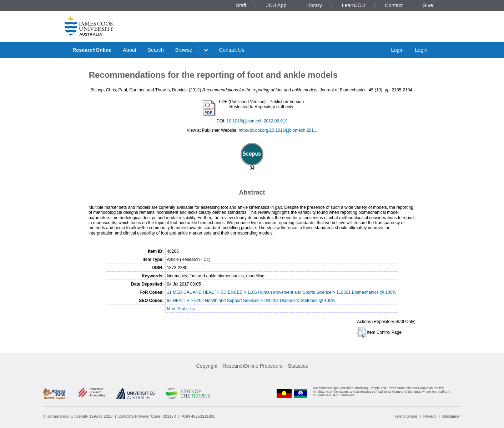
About (130, 50)
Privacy (430, 416)
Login (397, 50)
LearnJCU (354, 5)
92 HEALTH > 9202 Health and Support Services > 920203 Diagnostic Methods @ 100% (251, 301)
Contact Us (232, 50)
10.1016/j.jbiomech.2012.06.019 (257, 121)
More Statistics (181, 309)
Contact (394, 5)
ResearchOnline (92, 50)
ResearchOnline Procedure (253, 366)
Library (314, 5)
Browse (184, 50)
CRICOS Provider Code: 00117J (147, 416)
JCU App (276, 5)
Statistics (298, 366)
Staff (241, 5)
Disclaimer (452, 416)
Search (156, 50)
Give (428, 5)
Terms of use (406, 416)
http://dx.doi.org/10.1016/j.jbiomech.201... (278, 130)
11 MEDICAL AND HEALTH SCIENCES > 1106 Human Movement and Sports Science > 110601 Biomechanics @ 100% (281, 292)
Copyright (207, 366)
